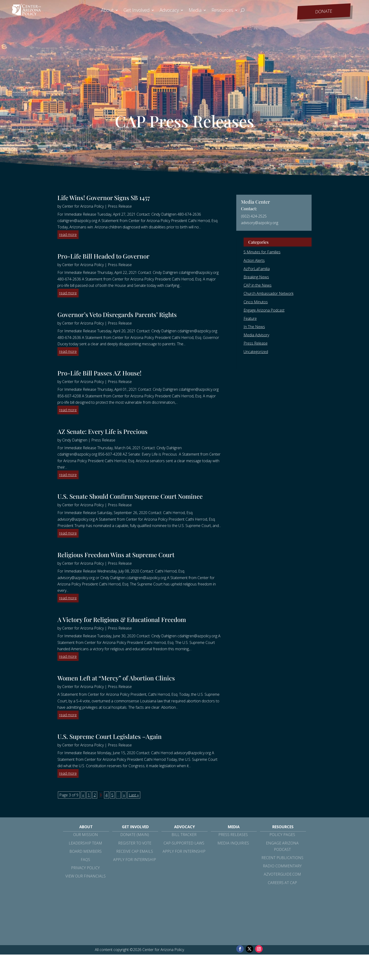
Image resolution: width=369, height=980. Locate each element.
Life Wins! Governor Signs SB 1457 (104, 198)
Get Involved (137, 11)
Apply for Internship (135, 860)
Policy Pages (282, 835)
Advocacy (169, 11)
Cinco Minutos (256, 302)
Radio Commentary (282, 866)
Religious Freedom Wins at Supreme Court (116, 555)
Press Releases (233, 835)
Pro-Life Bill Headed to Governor (104, 256)
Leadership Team (85, 843)
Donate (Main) (135, 835)
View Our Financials (86, 876)
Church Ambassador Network (269, 293)
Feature (250, 318)
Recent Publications (282, 858)
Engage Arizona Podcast (264, 310)
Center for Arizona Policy (83, 206)
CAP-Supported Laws (184, 843)
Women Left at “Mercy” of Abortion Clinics (116, 678)
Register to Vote (135, 843)
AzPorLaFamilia (257, 269)
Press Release (120, 206)
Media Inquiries (233, 843)
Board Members (86, 851)
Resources (222, 11)
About (107, 11)
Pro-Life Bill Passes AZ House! (99, 373)
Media (195, 11)
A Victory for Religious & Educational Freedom (122, 620)
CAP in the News (258, 285)
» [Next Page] (124, 795)
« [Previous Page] (83, 795)
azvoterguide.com (282, 874)
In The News (254, 327)
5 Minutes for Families (262, 252)
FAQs (85, 860)
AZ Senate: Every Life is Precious (102, 431)
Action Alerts (254, 260)
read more (68, 235)
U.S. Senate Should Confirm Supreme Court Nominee (130, 496)
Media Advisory (256, 335)
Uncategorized (256, 352)
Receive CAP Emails (135, 851)
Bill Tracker (184, 835)
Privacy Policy (85, 868)
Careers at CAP (282, 883)
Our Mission (86, 835)
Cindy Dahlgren (75, 440)
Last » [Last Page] (134, 795)
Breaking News (256, 277)
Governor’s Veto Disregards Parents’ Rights (118, 315)
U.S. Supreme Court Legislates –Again (110, 736)
